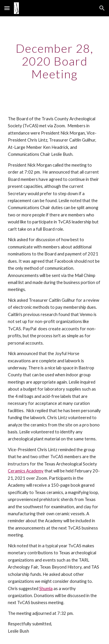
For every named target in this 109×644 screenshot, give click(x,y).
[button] (7, 8)
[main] (55, 61)
